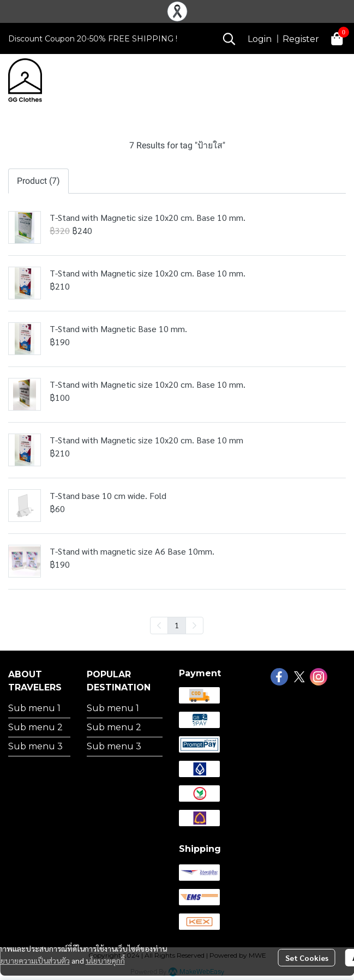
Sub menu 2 (35, 727)
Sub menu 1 (34, 708)
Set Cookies (307, 958)
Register (301, 39)
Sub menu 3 (35, 746)
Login (260, 39)
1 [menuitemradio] (177, 625)
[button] (229, 39)
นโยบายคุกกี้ (105, 960)
